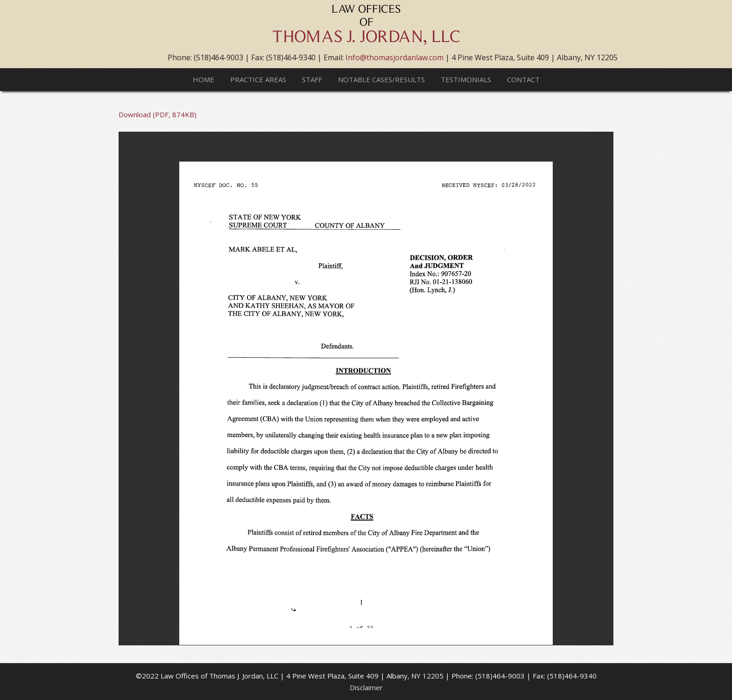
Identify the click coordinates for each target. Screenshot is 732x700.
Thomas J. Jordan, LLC (366, 28)
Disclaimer (366, 687)
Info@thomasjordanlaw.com (394, 57)
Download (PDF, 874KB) (158, 114)
